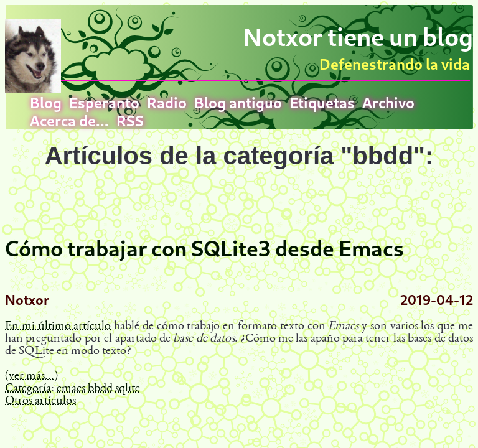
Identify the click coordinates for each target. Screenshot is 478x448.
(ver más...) (31, 376)
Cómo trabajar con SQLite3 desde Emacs (204, 248)
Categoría (28, 389)
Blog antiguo (238, 102)
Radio (167, 102)
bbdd (100, 389)
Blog (46, 102)
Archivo (388, 102)
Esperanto (104, 102)
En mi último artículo (58, 327)
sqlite (128, 389)
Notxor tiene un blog (358, 37)
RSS (130, 120)
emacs (71, 389)
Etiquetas (322, 102)
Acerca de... (69, 120)
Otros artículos (40, 401)
